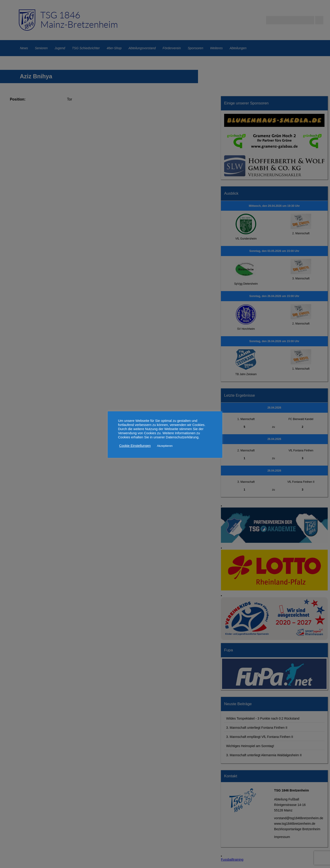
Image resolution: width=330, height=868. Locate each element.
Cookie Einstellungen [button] (135, 446)
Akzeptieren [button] (165, 446)
